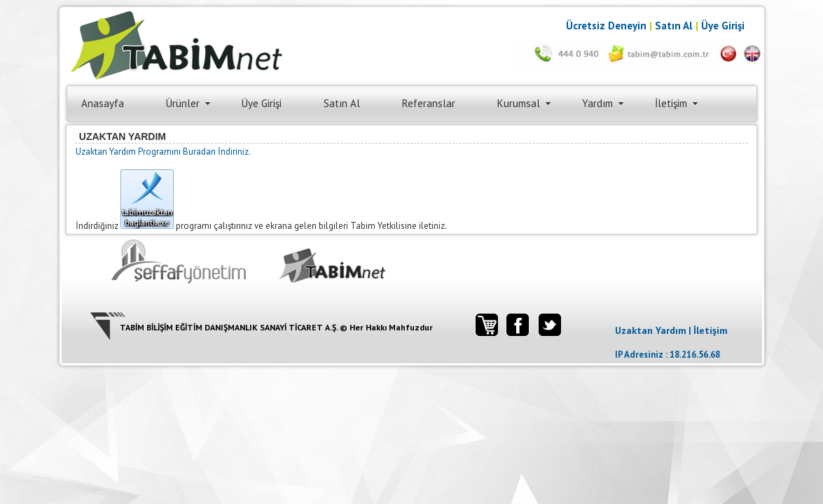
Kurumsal (519, 103)
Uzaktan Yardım (651, 330)
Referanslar (429, 103)
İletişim (671, 103)
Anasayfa (103, 103)
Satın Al (674, 26)
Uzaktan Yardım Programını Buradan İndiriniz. (163, 152)
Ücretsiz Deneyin (606, 26)
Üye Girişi (723, 26)
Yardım (597, 103)
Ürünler (183, 103)
